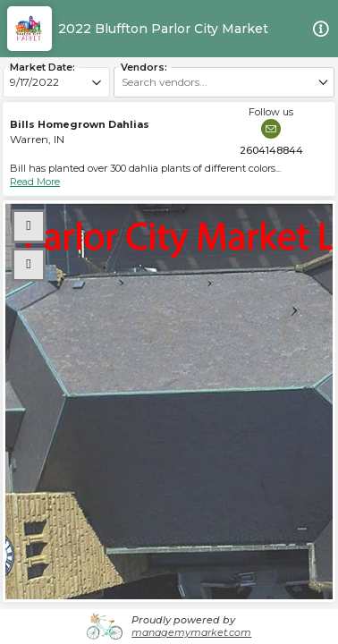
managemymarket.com (191, 632)
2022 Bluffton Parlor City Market (163, 29)
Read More (35, 182)
